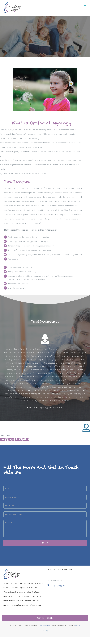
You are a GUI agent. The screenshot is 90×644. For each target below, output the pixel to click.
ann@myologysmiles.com (61, 585)
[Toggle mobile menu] (85, 5)
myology (78, 625)
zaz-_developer (45, 625)
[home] (12, 571)
